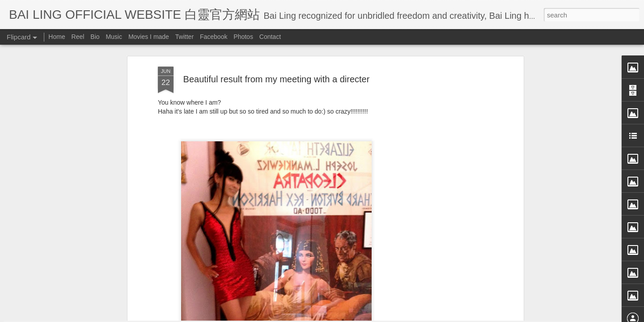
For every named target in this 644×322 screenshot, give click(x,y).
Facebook (214, 37)
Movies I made (149, 37)
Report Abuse (404, 316)
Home (57, 37)
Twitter (184, 37)
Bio (95, 37)
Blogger (377, 316)
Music (114, 37)
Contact (270, 37)
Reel (78, 37)
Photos (243, 37)
